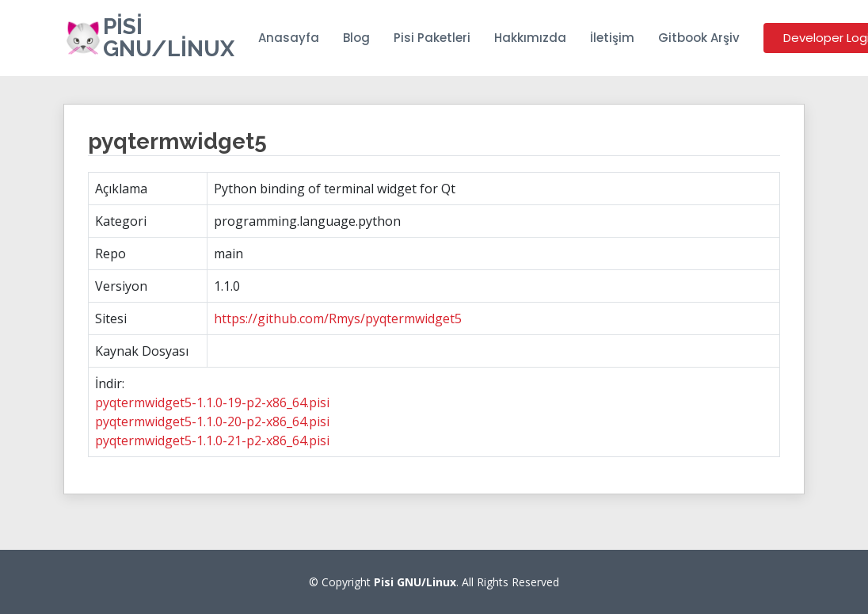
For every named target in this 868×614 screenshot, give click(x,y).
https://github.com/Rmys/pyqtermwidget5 (338, 318)
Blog (356, 38)
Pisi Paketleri (432, 38)
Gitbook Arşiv (699, 38)
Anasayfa (289, 38)
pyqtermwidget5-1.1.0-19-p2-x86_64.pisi (212, 402)
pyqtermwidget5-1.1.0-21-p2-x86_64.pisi (212, 440)
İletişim (612, 38)
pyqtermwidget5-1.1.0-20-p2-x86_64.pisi (212, 421)
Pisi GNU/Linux (169, 38)
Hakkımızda (530, 38)
